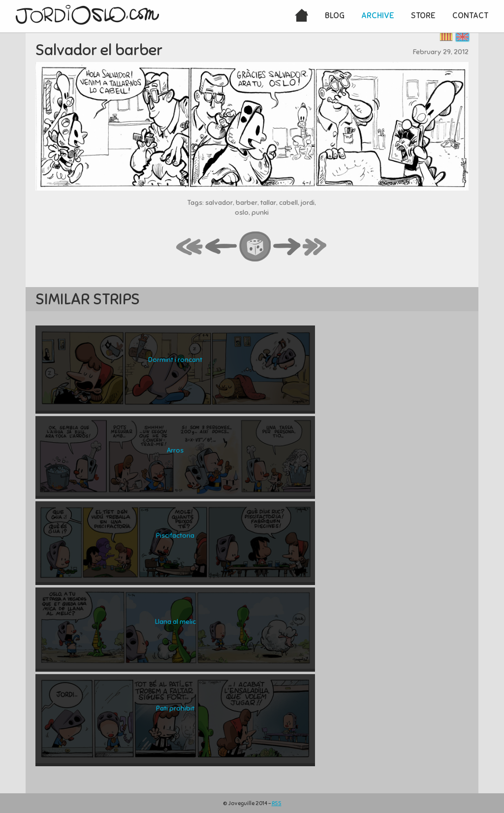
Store (423, 16)
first (190, 247)
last (315, 247)
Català (446, 37)
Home (301, 16)
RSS (277, 803)
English (462, 37)
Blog (335, 16)
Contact (470, 16)
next (287, 247)
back (221, 247)
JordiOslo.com (87, 15)
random (255, 247)
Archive (378, 16)
